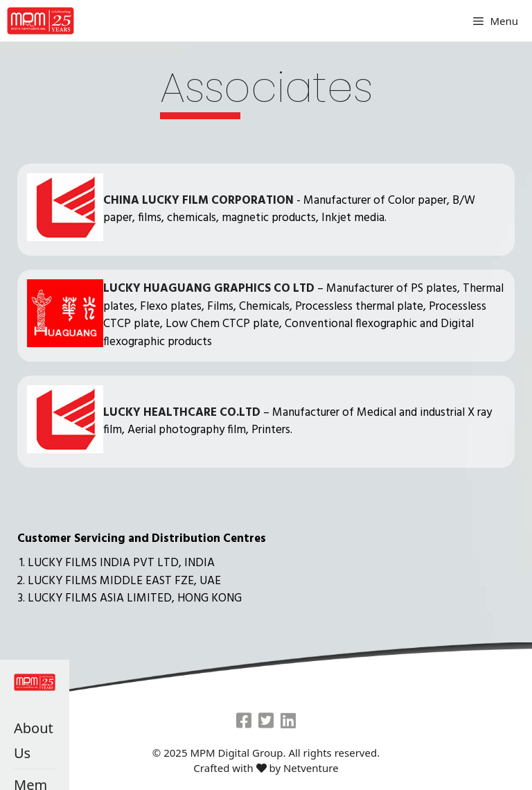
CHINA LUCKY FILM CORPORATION (198, 201)
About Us (34, 740)
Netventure (311, 768)
